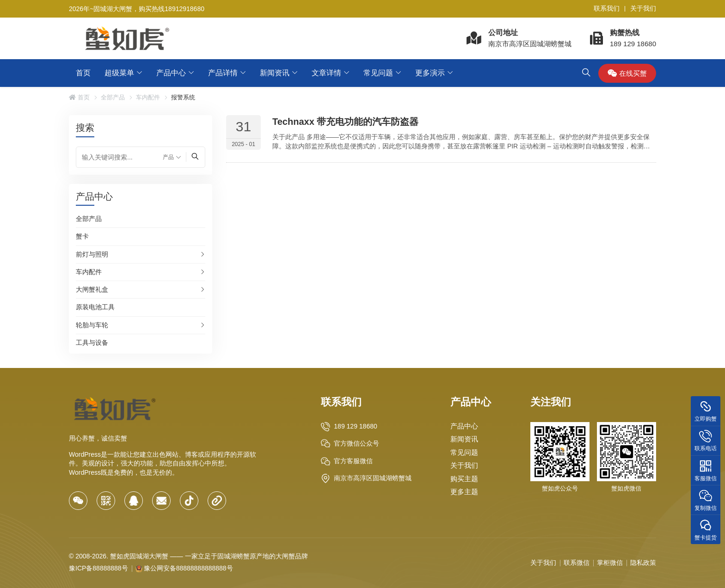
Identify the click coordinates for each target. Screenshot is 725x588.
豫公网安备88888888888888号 (188, 568)
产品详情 (223, 73)
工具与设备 (92, 343)
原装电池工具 (95, 307)
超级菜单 (119, 73)
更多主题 (464, 492)
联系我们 (607, 8)
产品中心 (171, 73)
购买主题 (464, 479)
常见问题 (378, 73)
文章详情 (326, 73)
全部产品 (113, 97)
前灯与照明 (92, 254)
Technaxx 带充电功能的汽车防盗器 (345, 122)
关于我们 (643, 8)
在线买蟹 (627, 73)
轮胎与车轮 (92, 325)
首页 (83, 73)
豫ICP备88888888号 (98, 568)
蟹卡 (82, 236)
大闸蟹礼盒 (92, 289)
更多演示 (430, 73)
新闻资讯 (275, 73)
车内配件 (148, 97)
